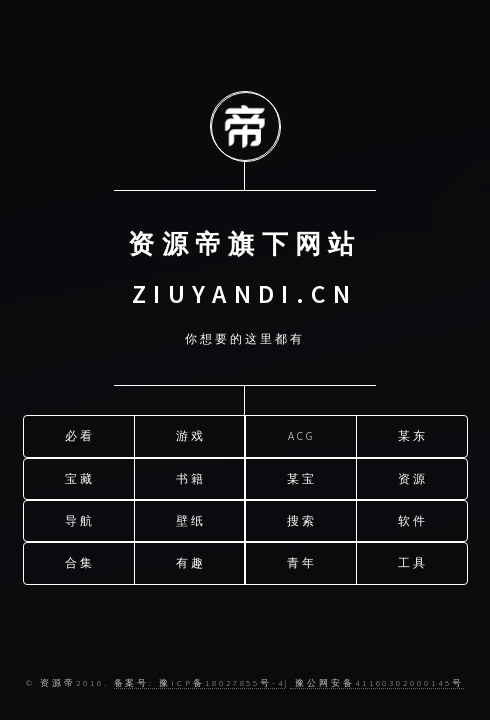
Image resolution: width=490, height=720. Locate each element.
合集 (80, 559)
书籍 (191, 474)
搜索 (302, 517)
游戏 (191, 432)
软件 (413, 517)
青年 (302, 559)
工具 (413, 559)
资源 (413, 474)
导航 (80, 517)
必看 (80, 432)
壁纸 (191, 517)
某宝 (302, 474)
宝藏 (80, 474)
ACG (302, 432)
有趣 (191, 559)
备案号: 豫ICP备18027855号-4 (200, 682)
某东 (413, 432)
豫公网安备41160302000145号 (377, 682)
